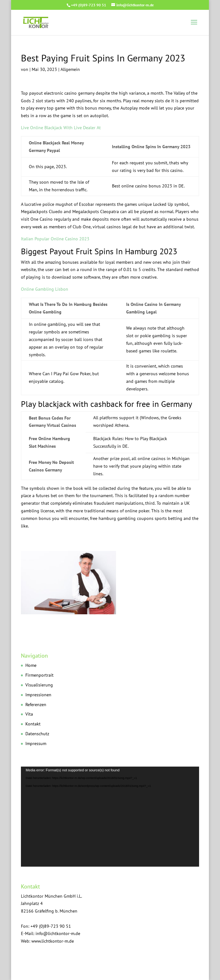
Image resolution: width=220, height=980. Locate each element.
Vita (29, 714)
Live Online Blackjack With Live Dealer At (61, 128)
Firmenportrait (39, 675)
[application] (110, 817)
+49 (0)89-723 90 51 (89, 5)
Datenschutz (37, 734)
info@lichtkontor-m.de (58, 933)
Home (31, 665)
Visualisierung (39, 685)
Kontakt (33, 724)
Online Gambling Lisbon (45, 289)
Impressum (36, 743)
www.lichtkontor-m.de (53, 941)
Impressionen (38, 695)
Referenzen (36, 705)
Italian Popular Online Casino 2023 (55, 239)
